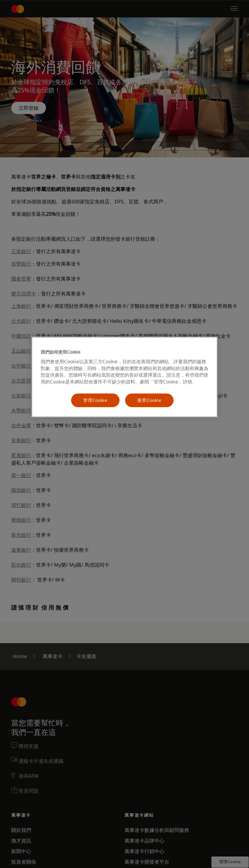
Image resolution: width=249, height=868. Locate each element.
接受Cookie (149, 400)
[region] (124, 377)
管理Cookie (95, 400)
